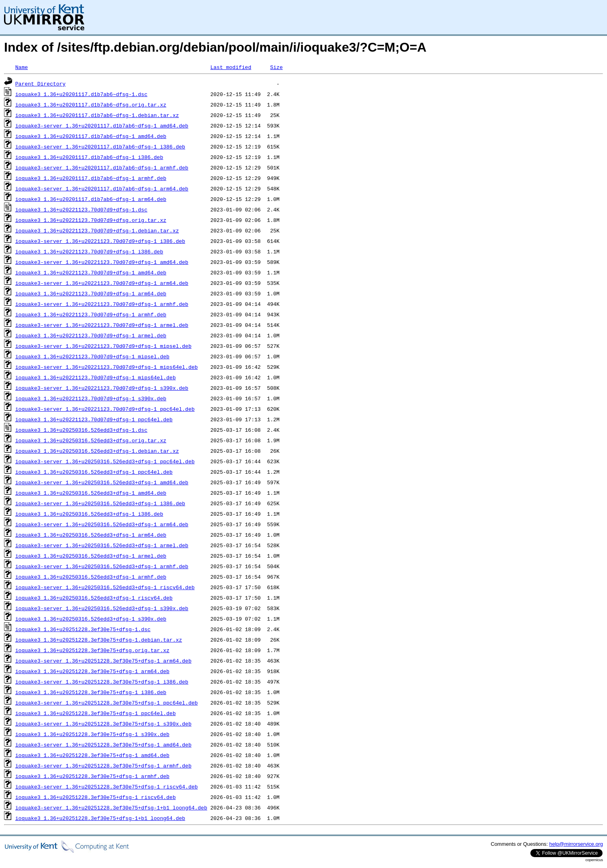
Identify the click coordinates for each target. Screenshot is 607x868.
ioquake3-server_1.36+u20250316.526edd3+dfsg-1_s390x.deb (102, 608)
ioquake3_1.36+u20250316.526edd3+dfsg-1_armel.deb (91, 556)
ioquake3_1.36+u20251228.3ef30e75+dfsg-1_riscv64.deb (96, 797)
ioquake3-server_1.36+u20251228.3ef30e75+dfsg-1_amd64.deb (103, 745)
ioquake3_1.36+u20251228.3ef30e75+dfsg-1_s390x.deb (92, 734)
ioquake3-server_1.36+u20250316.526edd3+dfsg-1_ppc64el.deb (105, 461)
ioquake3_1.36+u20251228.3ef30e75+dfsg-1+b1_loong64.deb (100, 818)
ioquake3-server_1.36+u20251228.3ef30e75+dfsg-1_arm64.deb (103, 661)
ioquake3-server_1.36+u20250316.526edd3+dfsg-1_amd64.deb (102, 482)
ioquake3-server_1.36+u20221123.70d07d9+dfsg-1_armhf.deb (102, 304)
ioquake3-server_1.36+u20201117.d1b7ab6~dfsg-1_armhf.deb (102, 167)
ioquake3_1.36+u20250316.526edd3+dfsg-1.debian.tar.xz (97, 451)
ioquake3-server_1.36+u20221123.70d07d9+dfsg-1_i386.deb (100, 241)
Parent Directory (41, 84)
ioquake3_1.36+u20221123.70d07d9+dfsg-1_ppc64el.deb (94, 419)
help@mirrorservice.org (576, 844)
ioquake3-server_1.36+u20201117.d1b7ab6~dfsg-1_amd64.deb (102, 125)
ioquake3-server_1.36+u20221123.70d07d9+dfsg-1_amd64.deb (102, 262)
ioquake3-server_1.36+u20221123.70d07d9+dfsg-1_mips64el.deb (106, 367)
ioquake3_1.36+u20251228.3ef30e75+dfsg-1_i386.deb (91, 692)
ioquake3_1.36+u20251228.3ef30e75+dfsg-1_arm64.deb (92, 671)
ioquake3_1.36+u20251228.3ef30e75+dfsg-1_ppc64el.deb (96, 713)
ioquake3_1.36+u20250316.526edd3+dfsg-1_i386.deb (89, 514)
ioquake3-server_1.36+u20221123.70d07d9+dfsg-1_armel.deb (102, 325)
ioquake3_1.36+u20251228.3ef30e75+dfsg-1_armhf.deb (92, 776)
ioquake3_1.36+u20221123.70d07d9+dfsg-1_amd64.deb (91, 272)
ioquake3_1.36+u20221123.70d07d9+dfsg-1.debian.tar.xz (97, 230)
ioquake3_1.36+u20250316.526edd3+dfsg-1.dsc (81, 430)
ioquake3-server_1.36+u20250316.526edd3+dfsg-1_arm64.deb (102, 524)
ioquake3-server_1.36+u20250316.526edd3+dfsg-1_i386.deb (100, 503)
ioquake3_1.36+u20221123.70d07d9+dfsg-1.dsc (81, 209)
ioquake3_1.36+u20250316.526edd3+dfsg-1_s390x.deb (91, 619)
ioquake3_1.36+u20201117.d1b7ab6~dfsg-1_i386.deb (89, 157)
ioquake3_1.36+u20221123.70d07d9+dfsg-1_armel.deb (91, 335)
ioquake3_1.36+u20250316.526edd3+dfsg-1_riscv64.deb (94, 598)
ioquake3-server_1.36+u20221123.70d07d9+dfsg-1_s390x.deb (102, 388)
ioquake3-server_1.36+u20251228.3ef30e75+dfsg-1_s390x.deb (103, 724)
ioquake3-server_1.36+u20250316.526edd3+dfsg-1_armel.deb (102, 545)
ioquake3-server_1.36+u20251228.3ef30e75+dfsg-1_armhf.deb (103, 766)
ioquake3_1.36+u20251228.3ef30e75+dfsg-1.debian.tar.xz (99, 640)
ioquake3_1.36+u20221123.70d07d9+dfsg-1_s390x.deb (91, 398)
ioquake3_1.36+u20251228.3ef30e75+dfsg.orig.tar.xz (92, 650)
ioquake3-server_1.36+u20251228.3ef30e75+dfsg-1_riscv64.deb (106, 786)
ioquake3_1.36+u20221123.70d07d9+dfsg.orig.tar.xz (91, 220)
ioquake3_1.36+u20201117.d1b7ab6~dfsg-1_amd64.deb (91, 136)
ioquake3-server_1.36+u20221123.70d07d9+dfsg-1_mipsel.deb (103, 346)
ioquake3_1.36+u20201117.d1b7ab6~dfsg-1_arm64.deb (91, 199)
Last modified (230, 67)
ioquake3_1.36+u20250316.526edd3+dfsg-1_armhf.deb (91, 577)
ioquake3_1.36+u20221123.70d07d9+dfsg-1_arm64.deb (91, 293)
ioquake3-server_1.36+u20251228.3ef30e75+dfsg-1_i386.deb (102, 682)
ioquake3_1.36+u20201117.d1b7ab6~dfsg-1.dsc (81, 94)
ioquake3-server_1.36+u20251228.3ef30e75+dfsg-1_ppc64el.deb (106, 703)
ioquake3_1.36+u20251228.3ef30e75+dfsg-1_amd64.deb (92, 755)
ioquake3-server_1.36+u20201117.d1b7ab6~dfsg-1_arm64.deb (102, 188)
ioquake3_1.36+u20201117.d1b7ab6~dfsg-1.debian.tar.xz (97, 115)
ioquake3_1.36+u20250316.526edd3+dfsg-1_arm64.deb (91, 535)
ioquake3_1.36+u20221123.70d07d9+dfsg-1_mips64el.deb (96, 377)
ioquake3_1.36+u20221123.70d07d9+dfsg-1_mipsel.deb (92, 356)
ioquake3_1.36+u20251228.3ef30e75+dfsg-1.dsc (83, 629)
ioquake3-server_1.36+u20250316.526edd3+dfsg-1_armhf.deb (102, 566)
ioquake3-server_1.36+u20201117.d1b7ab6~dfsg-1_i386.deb (100, 146)
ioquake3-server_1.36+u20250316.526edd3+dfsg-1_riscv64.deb (105, 587)
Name (22, 67)
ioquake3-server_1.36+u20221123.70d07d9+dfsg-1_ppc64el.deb (105, 409)
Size (276, 67)
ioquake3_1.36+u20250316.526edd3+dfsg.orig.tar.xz (91, 440)
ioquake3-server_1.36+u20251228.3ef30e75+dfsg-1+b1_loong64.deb (111, 807)
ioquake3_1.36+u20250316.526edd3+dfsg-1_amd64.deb (91, 493)
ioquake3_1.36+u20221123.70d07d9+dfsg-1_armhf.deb (91, 314)
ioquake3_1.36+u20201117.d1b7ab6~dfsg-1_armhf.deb (91, 178)
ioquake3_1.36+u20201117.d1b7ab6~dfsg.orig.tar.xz (91, 105)
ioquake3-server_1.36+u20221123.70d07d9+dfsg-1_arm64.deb (102, 283)
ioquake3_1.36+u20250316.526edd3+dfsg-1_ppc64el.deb (94, 472)
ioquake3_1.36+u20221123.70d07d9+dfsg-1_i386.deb (89, 251)
